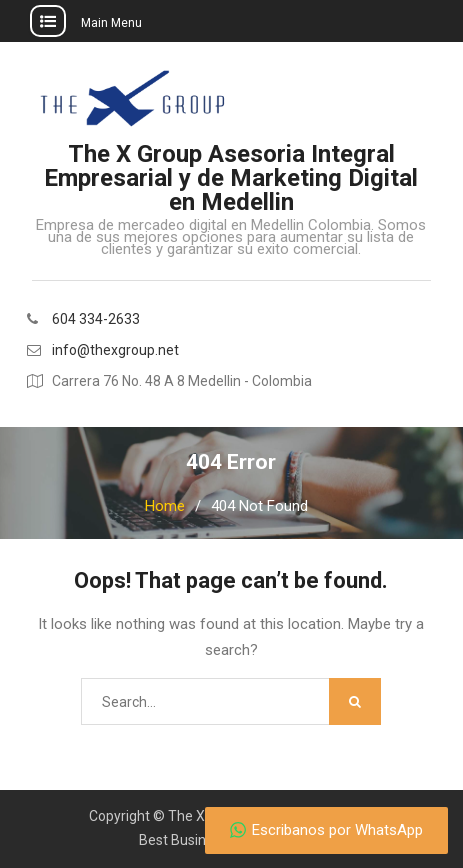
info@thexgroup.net (115, 350)
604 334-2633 (96, 319)
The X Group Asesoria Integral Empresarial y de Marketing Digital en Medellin (231, 178)
